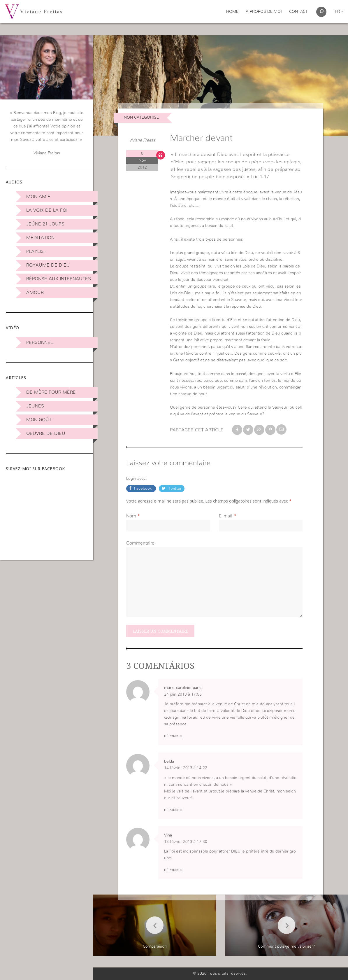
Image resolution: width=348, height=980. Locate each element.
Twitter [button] (174, 489)
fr (339, 12)
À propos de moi (264, 12)
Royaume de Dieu (48, 265)
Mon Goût (39, 420)
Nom (131, 516)
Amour (35, 293)
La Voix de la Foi (47, 210)
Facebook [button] (143, 489)
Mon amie (38, 197)
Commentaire (140, 543)
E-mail (226, 516)
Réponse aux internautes (59, 279)
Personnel (39, 342)
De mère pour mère (51, 392)
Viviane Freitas (142, 140)
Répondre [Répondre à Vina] (173, 870)
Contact (298, 12)
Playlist (36, 251)
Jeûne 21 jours (45, 224)
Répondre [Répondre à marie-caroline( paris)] (173, 736)
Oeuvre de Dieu (46, 433)
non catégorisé (141, 118)
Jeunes (35, 406)
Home (232, 12)
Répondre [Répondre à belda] (173, 810)
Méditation (40, 238)
